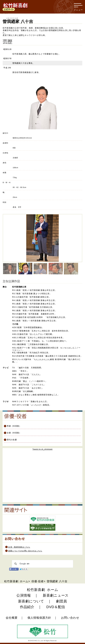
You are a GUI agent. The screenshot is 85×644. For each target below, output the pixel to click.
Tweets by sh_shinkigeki (43, 449)
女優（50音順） (13, 433)
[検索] (42, 564)
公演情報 (24, 595)
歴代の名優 (10, 440)
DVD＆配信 (56, 607)
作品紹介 (27, 607)
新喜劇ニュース (56, 595)
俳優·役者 (37, 581)
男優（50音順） (13, 426)
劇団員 (62, 601)
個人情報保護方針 (39, 618)
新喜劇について (31, 601)
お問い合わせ (70, 618)
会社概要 (12, 618)
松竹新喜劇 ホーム (16, 581)
